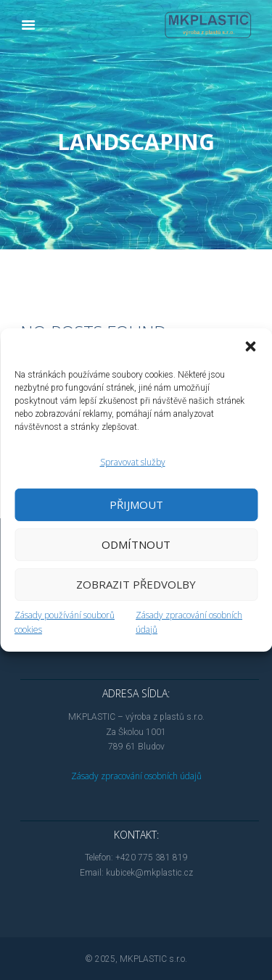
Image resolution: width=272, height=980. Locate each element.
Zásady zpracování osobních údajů (136, 776)
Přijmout (136, 504)
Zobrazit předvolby (136, 584)
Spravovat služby (133, 462)
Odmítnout (136, 544)
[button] (250, 346)
